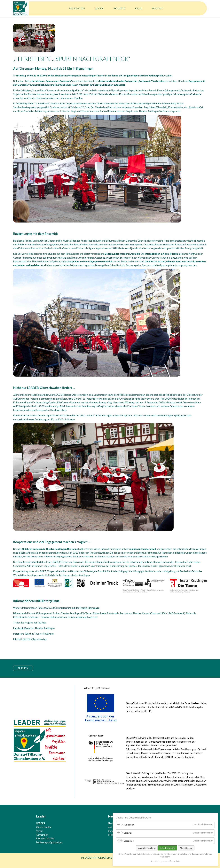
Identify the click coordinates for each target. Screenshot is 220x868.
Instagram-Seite (21, 634)
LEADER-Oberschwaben (34, 639)
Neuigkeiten (77, 8)
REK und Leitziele (45, 838)
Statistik (128, 833)
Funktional (129, 825)
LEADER (99, 8)
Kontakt (157, 8)
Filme (139, 8)
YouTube (42, 623)
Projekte (119, 8)
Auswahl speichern (147, 848)
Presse (111, 835)
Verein (39, 831)
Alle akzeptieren (168, 848)
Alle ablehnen (186, 848)
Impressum (163, 861)
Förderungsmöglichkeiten (49, 842)
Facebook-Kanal (22, 628)
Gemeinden (42, 835)
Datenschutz (175, 861)
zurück (23, 668)
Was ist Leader (44, 827)
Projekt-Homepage (89, 608)
